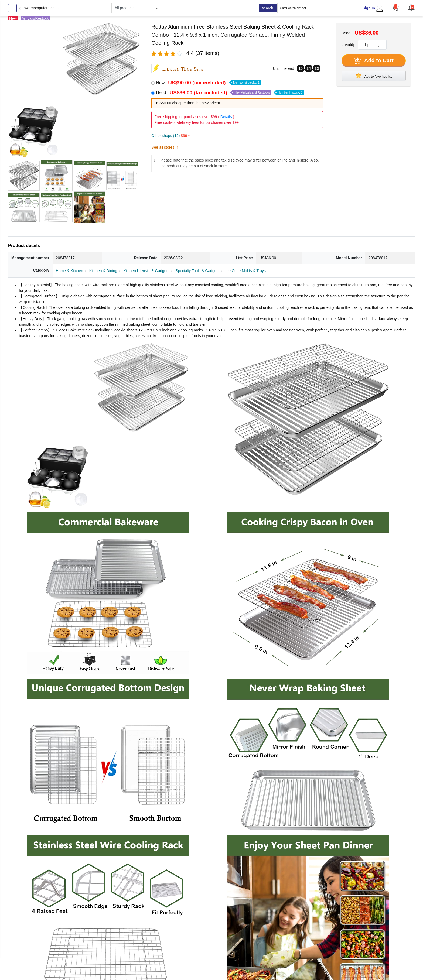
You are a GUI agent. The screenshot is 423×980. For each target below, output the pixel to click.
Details (226, 117)
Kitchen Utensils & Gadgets (146, 271)
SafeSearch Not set (293, 8)
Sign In (369, 8)
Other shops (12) (171, 136)
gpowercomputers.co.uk (40, 8)
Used (230, 93)
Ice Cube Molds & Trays (246, 271)
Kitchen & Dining (103, 271)
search (268, 8)
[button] (411, 7)
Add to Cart (374, 61)
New (208, 83)
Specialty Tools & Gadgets (197, 271)
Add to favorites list (374, 76)
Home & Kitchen (69, 271)
